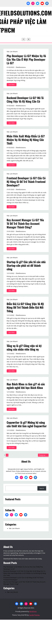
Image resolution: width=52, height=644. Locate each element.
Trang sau (43, 455)
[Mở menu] (24, 39)
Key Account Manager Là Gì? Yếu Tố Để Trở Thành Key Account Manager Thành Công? (25, 224)
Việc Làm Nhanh (12, 52)
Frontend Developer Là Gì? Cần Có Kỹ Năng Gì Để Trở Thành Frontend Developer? (26, 182)
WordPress (33, 611)
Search (42, 488)
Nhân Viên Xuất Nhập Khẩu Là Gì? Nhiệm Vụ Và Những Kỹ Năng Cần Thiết (26, 140)
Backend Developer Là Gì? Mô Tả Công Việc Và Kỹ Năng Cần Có (25, 100)
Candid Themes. (35, 615)
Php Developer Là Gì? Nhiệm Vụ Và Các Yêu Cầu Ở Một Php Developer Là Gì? (26, 59)
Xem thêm (12, 85)
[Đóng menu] (29, 39)
